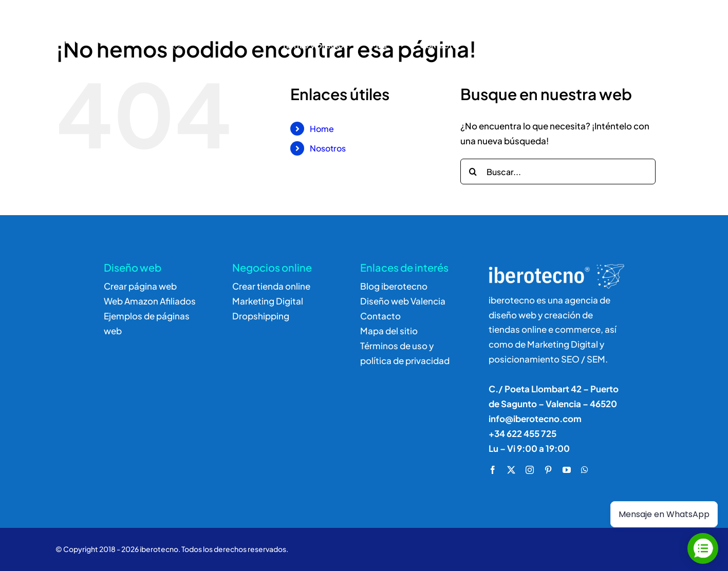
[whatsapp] (585, 470)
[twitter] (511, 470)
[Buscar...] (558, 172)
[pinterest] (548, 470)
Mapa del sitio (389, 331)
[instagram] (530, 470)
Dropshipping (261, 316)
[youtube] (567, 470)
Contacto (380, 316)
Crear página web (140, 286)
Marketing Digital (268, 301)
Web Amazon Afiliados (150, 301)
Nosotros (328, 148)
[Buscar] (584, 33)
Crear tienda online (271, 286)
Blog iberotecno (394, 286)
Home (322, 129)
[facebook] (493, 470)
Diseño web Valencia (403, 301)
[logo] (113, 18)
